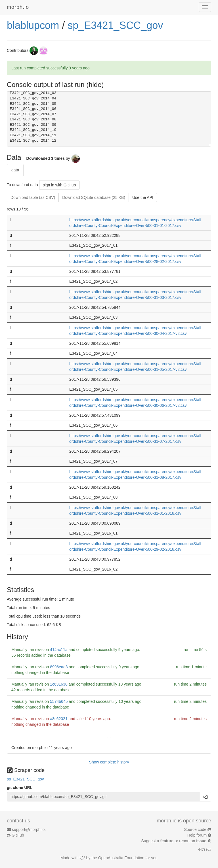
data (15, 170)
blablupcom (33, 25)
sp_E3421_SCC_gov (115, 25)
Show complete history (109, 762)
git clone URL (20, 788)
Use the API (143, 197)
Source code (195, 829)
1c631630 (59, 684)
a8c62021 (59, 719)
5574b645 (59, 701)
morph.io (18, 7)
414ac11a (59, 650)
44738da (205, 850)
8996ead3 (59, 667)
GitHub (18, 835)
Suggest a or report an (174, 841)
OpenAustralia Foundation (121, 858)
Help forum (197, 835)
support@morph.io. (29, 829)
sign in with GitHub (59, 185)
